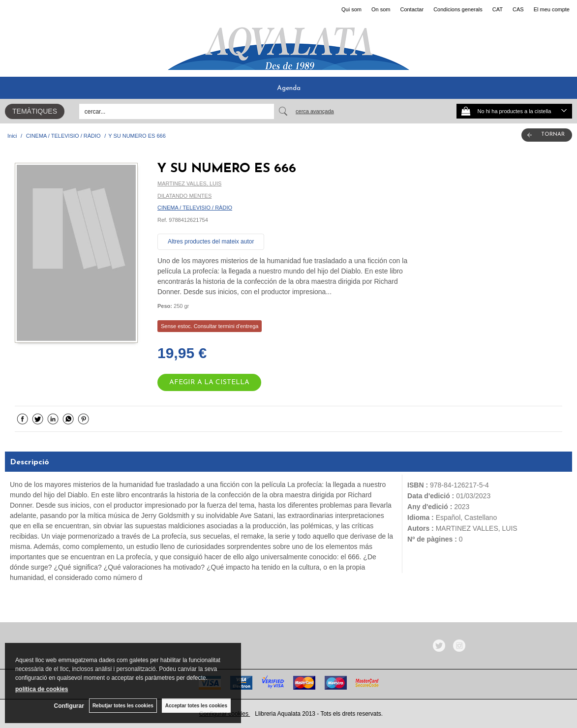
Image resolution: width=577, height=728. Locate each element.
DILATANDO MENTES (184, 196)
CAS (518, 9)
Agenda (289, 88)
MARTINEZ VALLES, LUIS (189, 183)
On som (381, 9)
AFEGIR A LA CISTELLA (209, 382)
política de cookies (42, 689)
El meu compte (552, 9)
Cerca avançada (315, 111)
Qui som (351, 9)
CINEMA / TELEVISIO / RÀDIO (195, 208)
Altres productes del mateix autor (211, 242)
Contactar (412, 9)
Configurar (69, 706)
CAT (498, 9)
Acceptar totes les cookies (196, 706)
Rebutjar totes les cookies (123, 706)
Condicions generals (458, 9)
